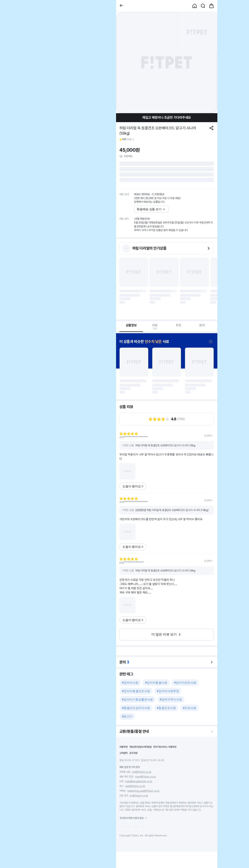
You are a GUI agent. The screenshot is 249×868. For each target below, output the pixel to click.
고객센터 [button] (124, 753)
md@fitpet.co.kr (142, 772)
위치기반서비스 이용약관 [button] (165, 747)
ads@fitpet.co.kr (135, 786)
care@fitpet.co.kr (146, 777)
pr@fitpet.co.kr (139, 796)
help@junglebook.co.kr (139, 781)
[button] (122, 6)
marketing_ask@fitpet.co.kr (144, 791)
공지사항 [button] (133, 753)
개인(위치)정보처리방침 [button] (140, 747)
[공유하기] (211, 128)
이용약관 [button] (124, 747)
